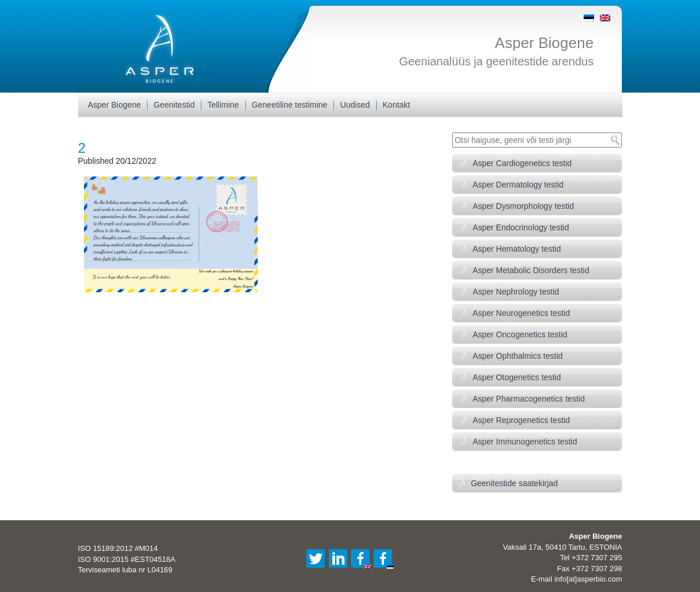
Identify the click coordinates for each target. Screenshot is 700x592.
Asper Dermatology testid (518, 185)
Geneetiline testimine (290, 105)
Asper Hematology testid (517, 249)
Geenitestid (174, 105)
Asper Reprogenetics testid (521, 420)
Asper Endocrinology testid (521, 227)
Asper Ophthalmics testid (518, 356)
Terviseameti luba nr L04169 (125, 570)
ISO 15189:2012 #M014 (118, 548)
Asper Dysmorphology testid (523, 206)
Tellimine (223, 105)
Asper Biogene (545, 43)
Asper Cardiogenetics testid (522, 163)
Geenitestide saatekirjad (514, 483)
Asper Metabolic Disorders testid (531, 270)
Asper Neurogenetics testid (521, 313)
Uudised (355, 105)
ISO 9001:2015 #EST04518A (127, 559)
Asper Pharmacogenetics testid (529, 399)
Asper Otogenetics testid (517, 377)
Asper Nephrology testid (516, 292)
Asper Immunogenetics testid (525, 442)
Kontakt (396, 105)
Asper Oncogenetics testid (520, 334)
